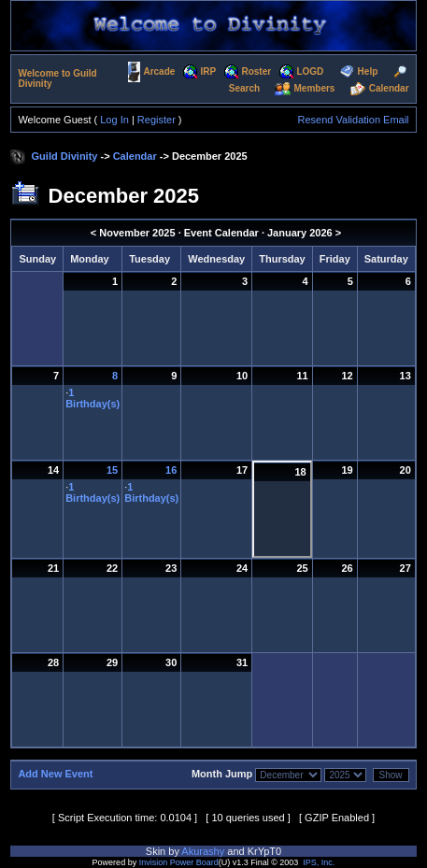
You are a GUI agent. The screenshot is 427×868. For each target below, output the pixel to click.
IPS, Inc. (319, 862)
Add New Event (55, 774)
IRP (209, 71)
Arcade (159, 71)
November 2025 (137, 233)
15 (112, 470)
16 (171, 470)
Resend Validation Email (354, 120)
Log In (114, 120)
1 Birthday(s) (93, 398)
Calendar (389, 88)
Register (157, 120)
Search (244, 88)
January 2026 (300, 233)
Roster (256, 71)
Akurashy (203, 851)
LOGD (310, 71)
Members (315, 88)
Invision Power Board (179, 862)
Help (368, 71)
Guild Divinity (65, 156)
